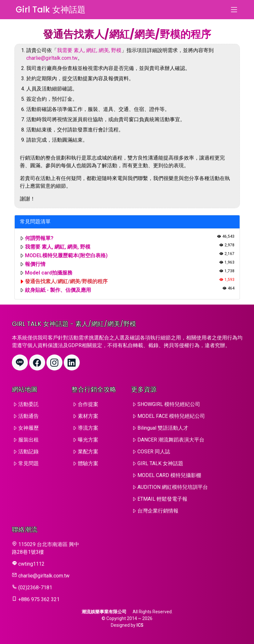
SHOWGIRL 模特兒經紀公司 (169, 404)
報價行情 (35, 264)
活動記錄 (29, 452)
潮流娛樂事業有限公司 (104, 612)
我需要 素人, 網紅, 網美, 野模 (89, 56)
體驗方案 (88, 463)
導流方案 (88, 428)
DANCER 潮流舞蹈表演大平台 (171, 440)
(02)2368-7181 (35, 588)
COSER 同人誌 (154, 452)
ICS (140, 625)
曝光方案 (88, 440)
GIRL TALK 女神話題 (160, 463)
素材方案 (88, 416)
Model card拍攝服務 (49, 273)
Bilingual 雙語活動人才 (163, 428)
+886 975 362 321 (39, 599)
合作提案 (88, 404)
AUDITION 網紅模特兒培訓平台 (173, 487)
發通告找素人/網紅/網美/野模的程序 (66, 281)
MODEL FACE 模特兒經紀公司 (171, 416)
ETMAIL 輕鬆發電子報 (162, 499)
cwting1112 (31, 564)
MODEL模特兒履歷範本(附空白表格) (66, 255)
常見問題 (29, 463)
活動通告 (29, 416)
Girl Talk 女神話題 (51, 10)
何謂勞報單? (39, 238)
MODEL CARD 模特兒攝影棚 (169, 475)
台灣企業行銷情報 (158, 511)
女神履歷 (29, 428)
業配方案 (88, 452)
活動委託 (29, 404)
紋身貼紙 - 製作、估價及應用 (58, 290)
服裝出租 (29, 440)
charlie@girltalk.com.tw (52, 64)
